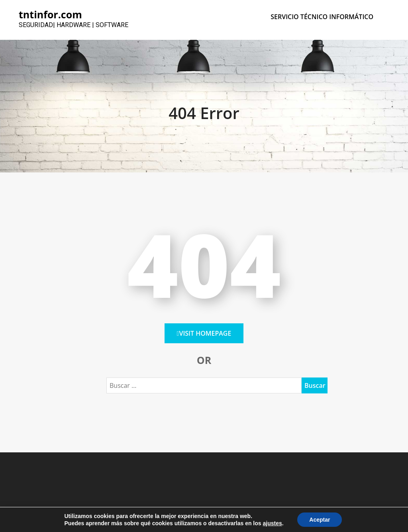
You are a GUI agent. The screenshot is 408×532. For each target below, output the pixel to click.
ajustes (272, 523)
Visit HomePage (204, 333)
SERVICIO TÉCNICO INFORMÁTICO (322, 17)
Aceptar (320, 520)
